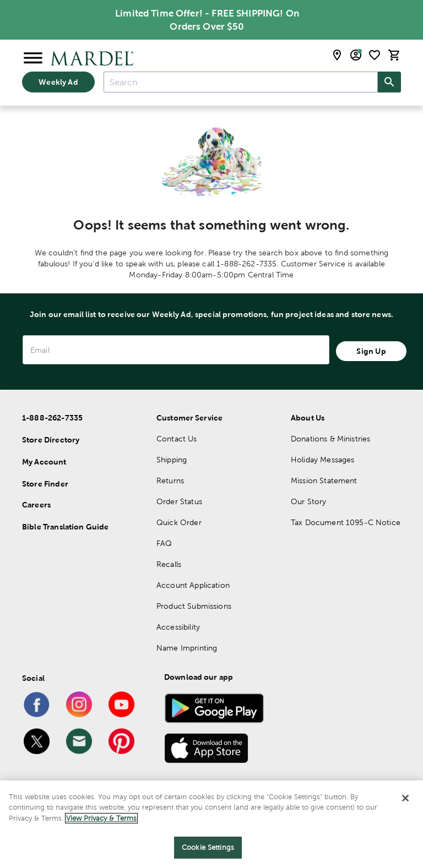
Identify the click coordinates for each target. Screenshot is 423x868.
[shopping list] (375, 55)
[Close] (405, 798)
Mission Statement (324, 481)
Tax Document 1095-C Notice (346, 522)
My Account (44, 462)
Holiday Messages (322, 460)
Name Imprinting (187, 648)
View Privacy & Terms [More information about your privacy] (101, 818)
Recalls (169, 564)
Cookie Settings (208, 847)
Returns (170, 481)
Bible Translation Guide (65, 527)
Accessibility (178, 627)
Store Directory (51, 440)
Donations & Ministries (330, 439)
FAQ (164, 543)
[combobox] (241, 82)
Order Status (179, 501)
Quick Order (179, 522)
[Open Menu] (33, 58)
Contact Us (177, 439)
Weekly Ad (58, 82)
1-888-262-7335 (52, 418)
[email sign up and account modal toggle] (356, 55)
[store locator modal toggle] (337, 55)
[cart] (394, 55)
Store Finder (45, 484)
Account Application (193, 585)
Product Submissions (194, 606)
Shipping (172, 460)
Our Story (308, 501)
